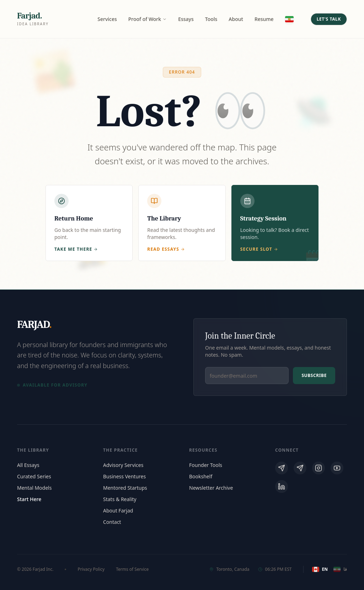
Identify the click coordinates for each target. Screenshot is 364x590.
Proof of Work (148, 19)
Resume (264, 19)
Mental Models (34, 488)
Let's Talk (329, 19)
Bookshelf (201, 476)
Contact (112, 522)
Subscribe (314, 375)
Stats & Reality (120, 499)
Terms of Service (132, 569)
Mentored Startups (125, 488)
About (236, 19)
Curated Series (34, 476)
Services (107, 19)
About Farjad (118, 511)
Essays (186, 19)
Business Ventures (124, 476)
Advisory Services (123, 465)
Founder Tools (206, 465)
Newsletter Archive (211, 488)
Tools (211, 19)
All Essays (28, 465)
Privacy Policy (91, 569)
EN (320, 569)
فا (340, 569)
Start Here (29, 499)
